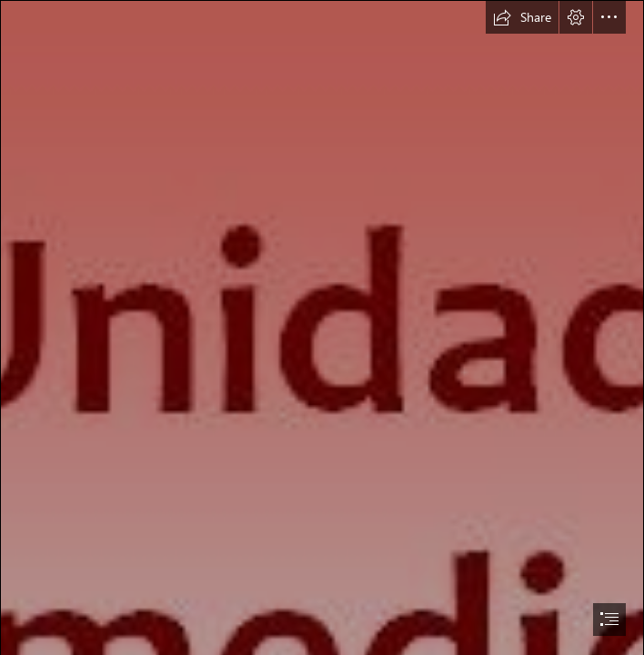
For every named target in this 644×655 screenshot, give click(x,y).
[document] (322, 327)
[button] (522, 17)
